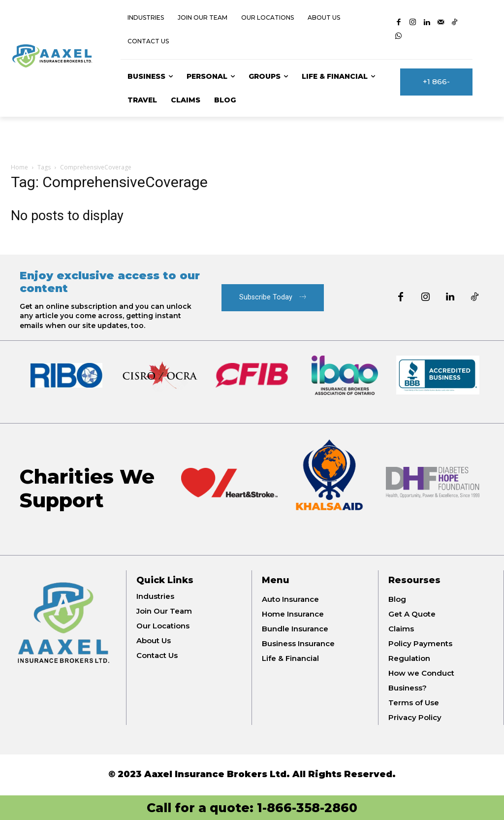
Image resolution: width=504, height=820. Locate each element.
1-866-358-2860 (307, 808)
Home (19, 167)
